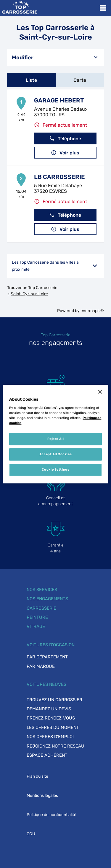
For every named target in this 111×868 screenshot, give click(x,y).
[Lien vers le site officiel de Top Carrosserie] (20, 8)
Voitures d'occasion (51, 645)
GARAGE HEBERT (59, 100)
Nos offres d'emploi (50, 737)
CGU (31, 834)
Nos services (42, 590)
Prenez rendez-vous (51, 718)
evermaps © (92, 311)
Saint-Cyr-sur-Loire (29, 294)
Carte (80, 80)
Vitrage (36, 626)
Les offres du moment (53, 727)
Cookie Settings (56, 469)
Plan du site (37, 776)
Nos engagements (47, 599)
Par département (47, 657)
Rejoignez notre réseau (55, 746)
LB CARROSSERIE (59, 177)
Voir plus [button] (65, 153)
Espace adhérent (47, 755)
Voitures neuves (46, 684)
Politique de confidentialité (52, 815)
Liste (31, 80)
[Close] (100, 392)
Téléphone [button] (65, 139)
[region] (55, 434)
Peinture (37, 617)
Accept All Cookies (55, 454)
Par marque (41, 666)
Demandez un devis (49, 709)
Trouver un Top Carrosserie (32, 288)
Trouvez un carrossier (54, 700)
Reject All (56, 439)
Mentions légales (42, 796)
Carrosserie (41, 608)
